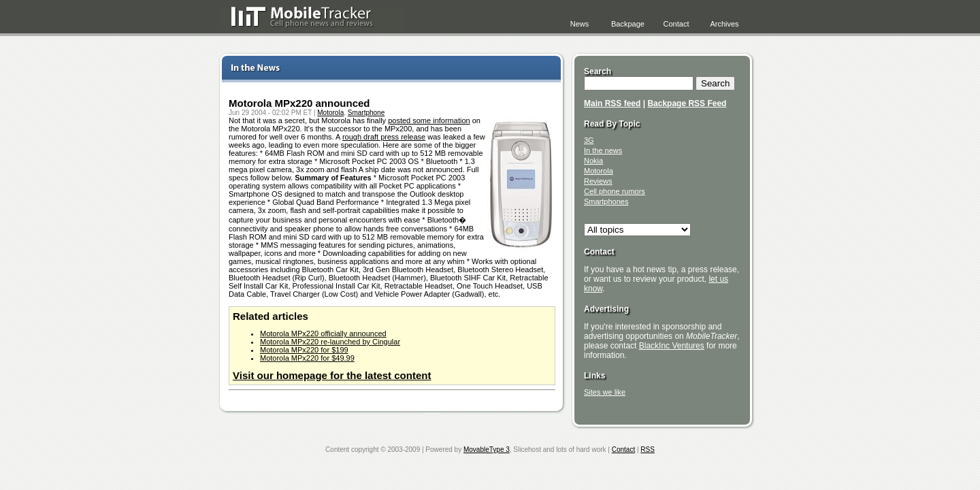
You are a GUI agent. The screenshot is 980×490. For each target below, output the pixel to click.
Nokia (593, 161)
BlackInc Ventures (672, 346)
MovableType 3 (487, 450)
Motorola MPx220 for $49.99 (307, 358)
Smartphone (366, 113)
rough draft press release (384, 137)
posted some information (429, 120)
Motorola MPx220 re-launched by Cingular (330, 342)
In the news (603, 150)
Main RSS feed (612, 103)
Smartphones (606, 201)
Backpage (628, 24)
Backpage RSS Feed (687, 103)
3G (589, 140)
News (580, 24)
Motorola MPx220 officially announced (323, 333)
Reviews (598, 181)
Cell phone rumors (615, 191)
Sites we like (605, 392)
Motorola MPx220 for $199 (304, 350)
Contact (676, 24)
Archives (724, 24)
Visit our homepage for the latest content (332, 375)
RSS (648, 450)
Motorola (330, 113)
